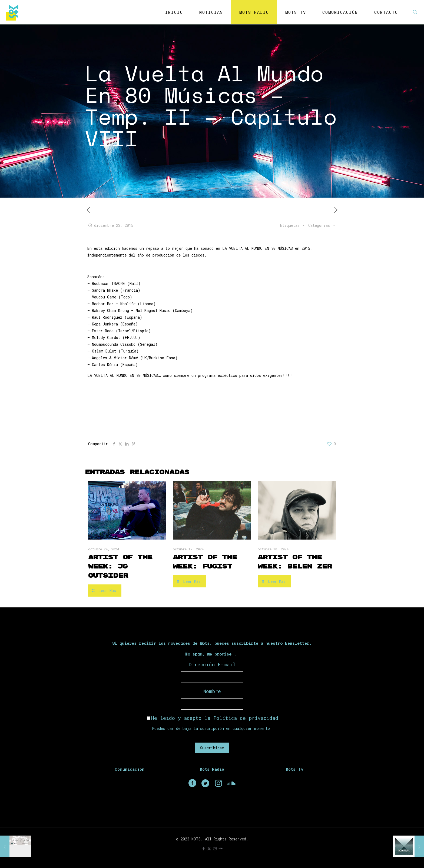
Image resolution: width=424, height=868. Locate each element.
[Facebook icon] (203, 848)
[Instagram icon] (215, 848)
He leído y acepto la (213, 718)
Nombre (212, 691)
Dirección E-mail (212, 664)
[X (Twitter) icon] (209, 848)
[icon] (221, 848)
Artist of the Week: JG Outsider (120, 566)
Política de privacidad (246, 718)
